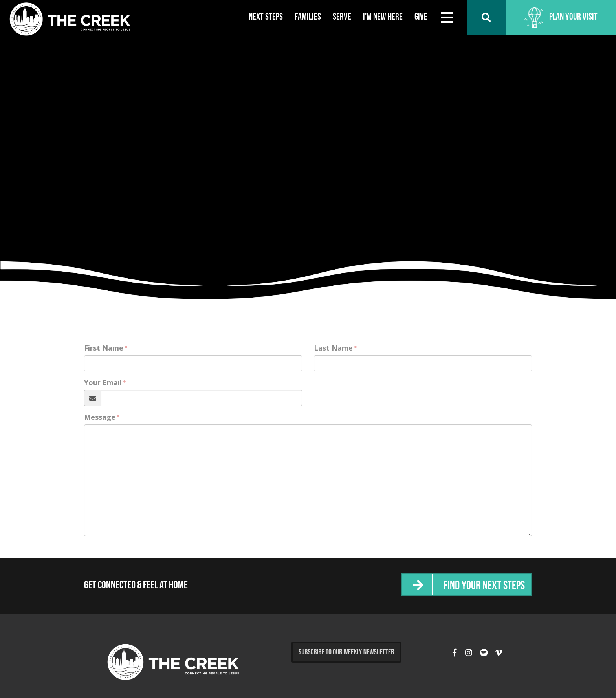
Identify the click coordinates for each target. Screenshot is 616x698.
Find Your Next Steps (484, 586)
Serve (342, 17)
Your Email (103, 382)
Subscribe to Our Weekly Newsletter (346, 652)
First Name (104, 348)
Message (100, 417)
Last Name (333, 348)
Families (308, 17)
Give (421, 17)
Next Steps (266, 17)
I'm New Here (383, 17)
